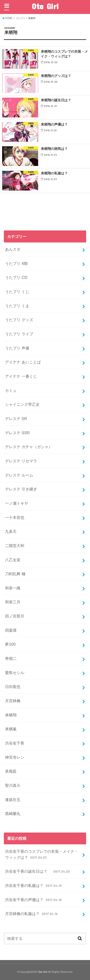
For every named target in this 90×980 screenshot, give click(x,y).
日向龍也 (13, 687)
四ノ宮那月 (15, 616)
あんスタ (13, 249)
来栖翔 (11, 715)
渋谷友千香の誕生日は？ (38, 871)
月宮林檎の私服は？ (32, 914)
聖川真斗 (13, 785)
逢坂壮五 (13, 800)
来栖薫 (11, 729)
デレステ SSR (17, 433)
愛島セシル (15, 673)
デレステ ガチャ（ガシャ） (29, 447)
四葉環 (11, 630)
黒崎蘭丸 (13, 814)
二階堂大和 (15, 546)
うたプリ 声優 (17, 348)
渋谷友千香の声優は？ (34, 900)
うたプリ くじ (17, 292)
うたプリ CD (16, 277)
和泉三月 (13, 602)
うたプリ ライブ (19, 334)
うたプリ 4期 (16, 263)
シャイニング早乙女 (22, 404)
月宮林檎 (13, 701)
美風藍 (11, 771)
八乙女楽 (13, 560)
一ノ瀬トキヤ (17, 503)
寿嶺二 (11, 658)
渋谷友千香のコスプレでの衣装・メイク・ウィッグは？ (42, 855)
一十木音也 (15, 517)
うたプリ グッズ (19, 320)
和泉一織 (13, 588)
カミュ (11, 390)
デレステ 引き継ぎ (21, 489)
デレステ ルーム (19, 475)
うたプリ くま (17, 306)
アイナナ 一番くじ (21, 376)
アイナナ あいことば (23, 362)
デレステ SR (16, 419)
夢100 (10, 644)
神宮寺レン (15, 757)
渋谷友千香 (15, 743)
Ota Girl (45, 6)
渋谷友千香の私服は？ (34, 885)
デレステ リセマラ (21, 461)
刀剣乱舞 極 (15, 574)
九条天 (11, 531)
